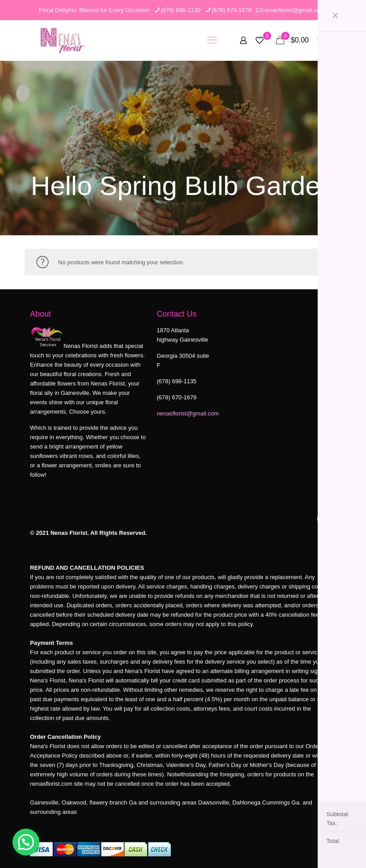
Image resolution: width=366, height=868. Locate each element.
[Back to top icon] (327, 519)
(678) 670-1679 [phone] (232, 10)
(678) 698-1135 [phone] (181, 10)
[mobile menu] (212, 40)
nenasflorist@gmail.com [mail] (294, 10)
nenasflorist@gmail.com (188, 413)
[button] (26, 842)
